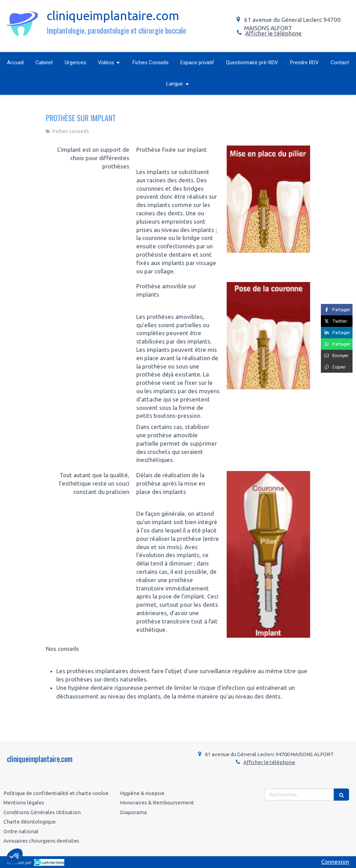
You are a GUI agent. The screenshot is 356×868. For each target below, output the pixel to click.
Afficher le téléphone (273, 33)
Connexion (335, 862)
